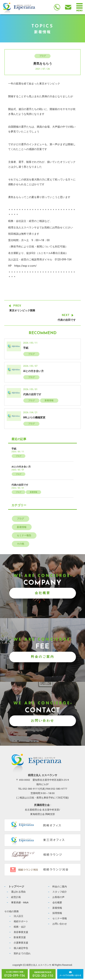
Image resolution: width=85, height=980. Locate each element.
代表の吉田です (67, 320)
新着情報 (49, 400)
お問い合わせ (43, 721)
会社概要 (43, 593)
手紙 (26, 348)
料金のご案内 (43, 657)
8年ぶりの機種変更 (34, 418)
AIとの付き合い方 (33, 371)
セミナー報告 (24, 535)
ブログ (43, 56)
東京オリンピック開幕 (22, 311)
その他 (20, 544)
